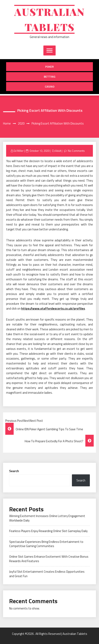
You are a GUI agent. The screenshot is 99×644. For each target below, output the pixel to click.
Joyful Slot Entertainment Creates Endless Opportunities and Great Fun (47, 574)
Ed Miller (19, 151)
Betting (50, 76)
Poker (49, 67)
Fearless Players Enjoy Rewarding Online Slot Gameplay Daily (48, 531)
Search (14, 471)
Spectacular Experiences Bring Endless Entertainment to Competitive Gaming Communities (46, 544)
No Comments (76, 151)
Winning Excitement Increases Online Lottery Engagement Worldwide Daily (47, 518)
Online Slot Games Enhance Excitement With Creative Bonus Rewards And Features (49, 559)
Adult (58, 151)
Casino (50, 86)
